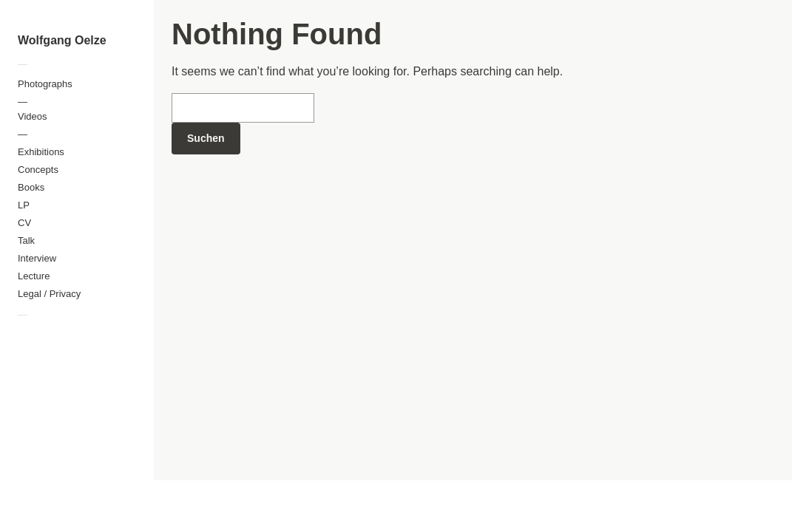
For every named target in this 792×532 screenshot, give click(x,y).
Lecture (34, 276)
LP (24, 205)
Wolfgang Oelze (62, 40)
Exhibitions (41, 152)
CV (24, 223)
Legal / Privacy (49, 294)
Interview (37, 258)
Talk (26, 241)
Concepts (38, 170)
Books (31, 187)
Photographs (45, 84)
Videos (33, 116)
